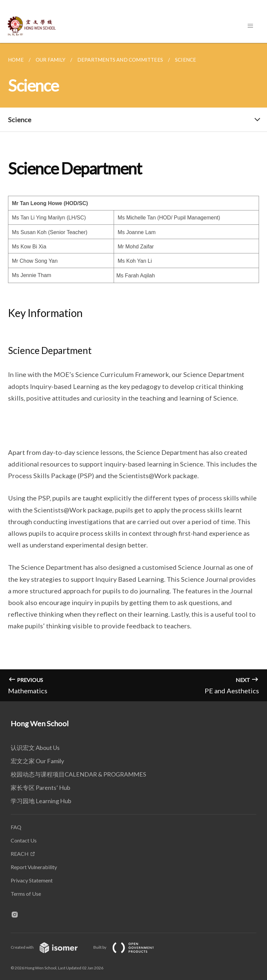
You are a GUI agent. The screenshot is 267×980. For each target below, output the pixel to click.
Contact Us (24, 840)
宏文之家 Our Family (37, 761)
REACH (20, 854)
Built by (129, 947)
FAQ (16, 827)
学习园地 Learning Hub (41, 801)
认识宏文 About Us (35, 748)
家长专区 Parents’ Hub (40, 788)
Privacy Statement (32, 880)
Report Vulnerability (34, 867)
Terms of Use (26, 894)
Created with (49, 947)
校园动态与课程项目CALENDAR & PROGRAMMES (78, 774)
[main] (133, 372)
